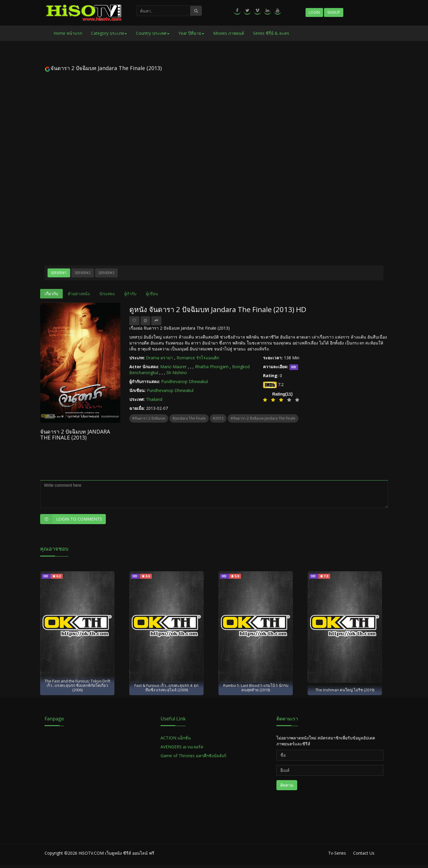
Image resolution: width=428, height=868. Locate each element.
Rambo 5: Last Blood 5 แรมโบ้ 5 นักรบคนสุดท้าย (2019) (256, 688)
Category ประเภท (109, 33)
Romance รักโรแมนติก (198, 358)
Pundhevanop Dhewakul (184, 381)
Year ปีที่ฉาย (191, 33)
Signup (334, 12)
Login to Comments (71, 519)
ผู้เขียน (152, 294)
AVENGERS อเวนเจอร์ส (182, 747)
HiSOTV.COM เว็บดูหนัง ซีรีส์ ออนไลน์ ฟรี (116, 853)
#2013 (218, 418)
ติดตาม (287, 785)
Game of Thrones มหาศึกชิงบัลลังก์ (194, 756)
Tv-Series (337, 853)
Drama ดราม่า (159, 358)
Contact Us (364, 853)
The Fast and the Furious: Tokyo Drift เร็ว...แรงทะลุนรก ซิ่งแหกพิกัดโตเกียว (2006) (77, 686)
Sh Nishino (177, 373)
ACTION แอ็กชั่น (176, 738)
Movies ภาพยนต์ (229, 33)
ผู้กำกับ (130, 294)
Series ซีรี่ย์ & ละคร (271, 33)
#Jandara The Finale (189, 418)
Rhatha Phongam (212, 367)
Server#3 (106, 273)
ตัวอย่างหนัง (79, 294)
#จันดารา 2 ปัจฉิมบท (149, 418)
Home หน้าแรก (68, 33)
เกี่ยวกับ (51, 294)
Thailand (154, 399)
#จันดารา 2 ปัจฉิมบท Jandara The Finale (263, 418)
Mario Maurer (173, 367)
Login (314, 12)
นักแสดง (107, 294)
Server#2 (83, 273)
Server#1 (59, 273)
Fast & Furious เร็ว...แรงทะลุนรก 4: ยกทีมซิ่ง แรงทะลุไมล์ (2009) (166, 688)
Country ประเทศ (153, 33)
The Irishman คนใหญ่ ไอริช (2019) (345, 690)
